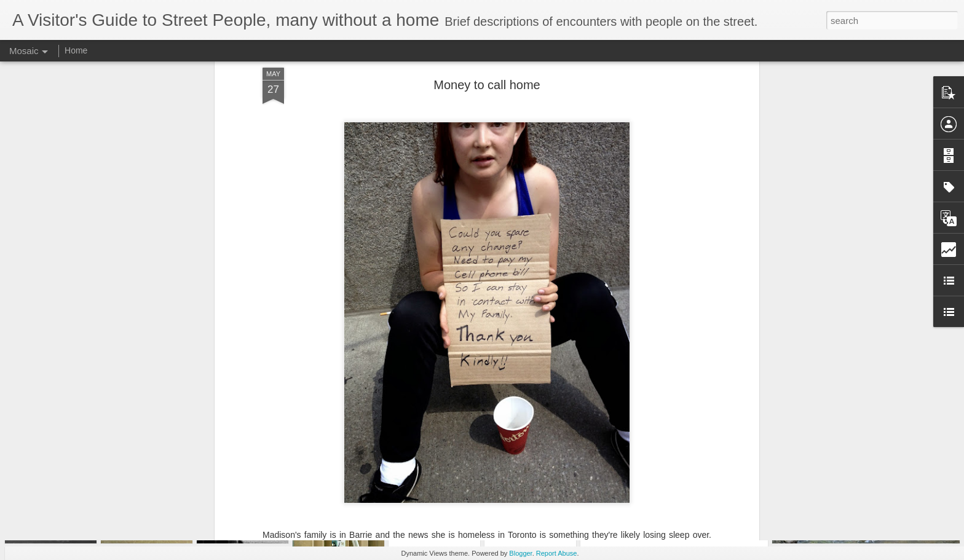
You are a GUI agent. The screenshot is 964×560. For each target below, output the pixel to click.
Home (76, 50)
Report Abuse (557, 553)
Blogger (520, 553)
